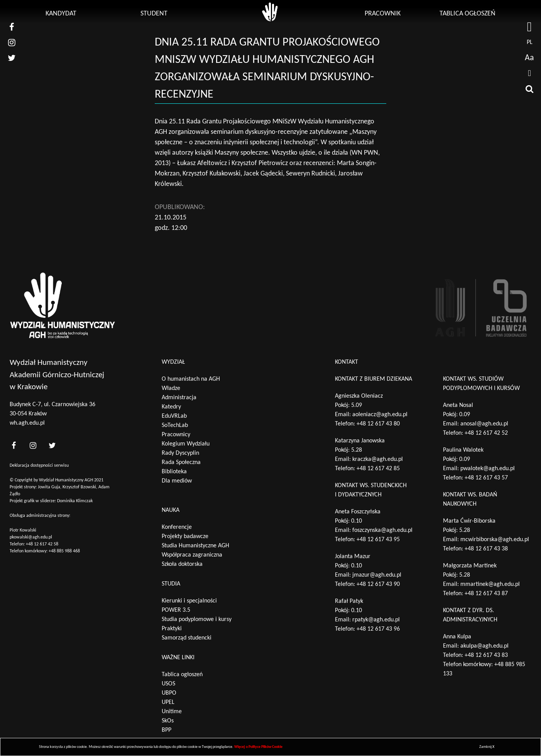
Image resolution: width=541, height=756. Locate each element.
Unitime (172, 712)
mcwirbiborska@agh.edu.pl (495, 540)
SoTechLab (175, 425)
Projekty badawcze (185, 537)
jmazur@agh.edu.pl (377, 575)
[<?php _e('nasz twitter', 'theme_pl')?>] (52, 446)
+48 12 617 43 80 (378, 424)
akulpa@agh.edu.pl (484, 646)
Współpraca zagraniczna (192, 555)
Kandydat (61, 14)
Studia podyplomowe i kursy (197, 619)
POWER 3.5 (176, 610)
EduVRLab (174, 416)
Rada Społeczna (181, 462)
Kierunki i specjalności (189, 601)
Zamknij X (487, 747)
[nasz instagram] (12, 42)
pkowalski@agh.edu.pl (31, 537)
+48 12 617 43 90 (378, 584)
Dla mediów (177, 481)
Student (154, 14)
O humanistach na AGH (191, 379)
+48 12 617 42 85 (378, 469)
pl (530, 42)
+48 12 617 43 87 (486, 594)
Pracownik (383, 14)
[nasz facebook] (12, 27)
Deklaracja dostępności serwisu (39, 466)
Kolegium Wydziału (186, 444)
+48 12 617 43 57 (486, 478)
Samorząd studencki (187, 638)
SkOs (168, 721)
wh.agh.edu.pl (27, 423)
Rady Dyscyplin (180, 453)
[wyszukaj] (529, 89)
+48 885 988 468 (64, 551)
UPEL (168, 702)
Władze (171, 388)
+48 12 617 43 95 (378, 540)
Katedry (171, 407)
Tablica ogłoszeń (467, 14)
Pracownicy (176, 435)
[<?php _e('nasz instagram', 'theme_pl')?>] (33, 446)
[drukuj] (529, 73)
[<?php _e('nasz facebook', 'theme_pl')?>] (14, 446)
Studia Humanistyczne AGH (195, 546)
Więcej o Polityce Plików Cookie (258, 747)
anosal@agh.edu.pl (484, 424)
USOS (168, 684)
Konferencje (177, 527)
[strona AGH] (529, 27)
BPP (167, 730)
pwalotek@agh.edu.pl (488, 469)
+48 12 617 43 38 (486, 549)
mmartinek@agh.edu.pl (490, 584)
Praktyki (172, 629)
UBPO (169, 693)
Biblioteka (174, 472)
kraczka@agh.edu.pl (378, 459)
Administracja (179, 398)
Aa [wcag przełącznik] (529, 58)
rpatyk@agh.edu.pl (376, 620)
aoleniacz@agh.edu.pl (380, 415)
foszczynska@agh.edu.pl (382, 530)
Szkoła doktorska (182, 564)
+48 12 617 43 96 (378, 629)
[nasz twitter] (12, 58)
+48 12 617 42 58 (42, 544)
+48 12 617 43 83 (486, 655)
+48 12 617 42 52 (486, 433)
